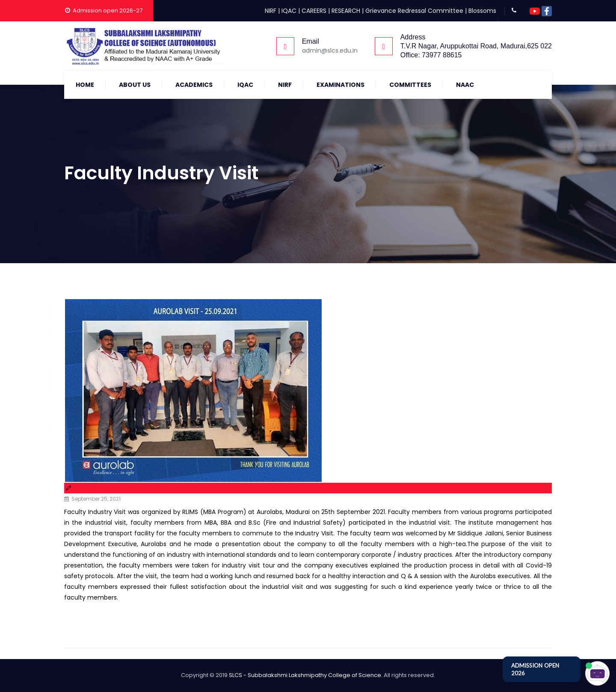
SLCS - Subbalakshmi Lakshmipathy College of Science (305, 675)
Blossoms (482, 11)
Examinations (341, 85)
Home (85, 85)
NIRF (271, 11)
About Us (135, 85)
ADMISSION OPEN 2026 (535, 669)
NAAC (465, 85)
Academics (194, 85)
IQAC (289, 11)
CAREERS (314, 11)
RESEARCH (346, 11)
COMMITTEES (410, 85)
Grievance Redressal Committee (414, 11)
